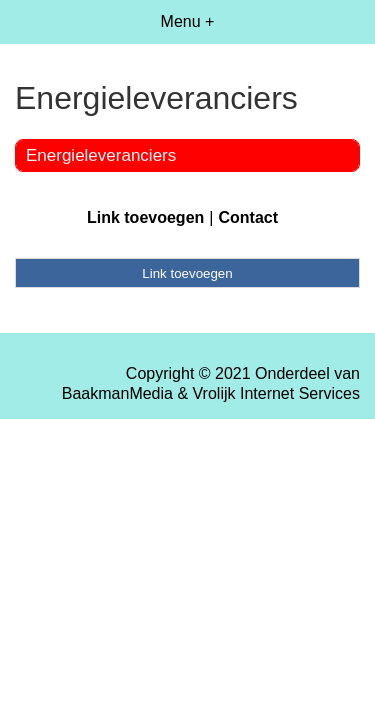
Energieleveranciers (101, 155)
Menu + (188, 21)
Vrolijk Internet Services (276, 393)
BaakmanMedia (117, 393)
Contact (248, 217)
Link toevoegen (145, 217)
